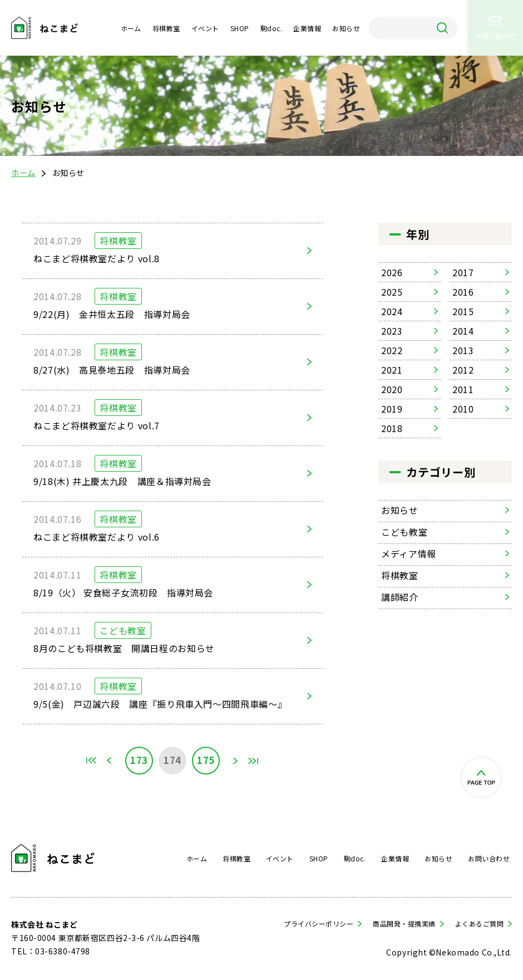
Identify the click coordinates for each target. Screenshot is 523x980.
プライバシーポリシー (319, 923)
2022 (392, 350)
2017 (463, 272)
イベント (205, 28)
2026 (392, 272)
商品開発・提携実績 (404, 923)
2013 (463, 350)
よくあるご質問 (479, 923)
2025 (392, 292)
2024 (392, 311)
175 (206, 760)
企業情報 (307, 28)
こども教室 (404, 532)
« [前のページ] (110, 761)
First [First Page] (92, 761)
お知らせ (346, 28)
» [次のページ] (235, 761)
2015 (463, 311)
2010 (463, 409)
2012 (463, 370)
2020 (392, 389)
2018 (392, 428)
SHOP (240, 28)
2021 (392, 370)
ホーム (131, 28)
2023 (392, 331)
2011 (463, 389)
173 (139, 760)
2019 (392, 409)
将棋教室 (166, 28)
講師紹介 (400, 597)
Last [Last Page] (253, 761)
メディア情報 (409, 553)
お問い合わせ (489, 858)
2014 (463, 331)
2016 (463, 292)
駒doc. (271, 28)
